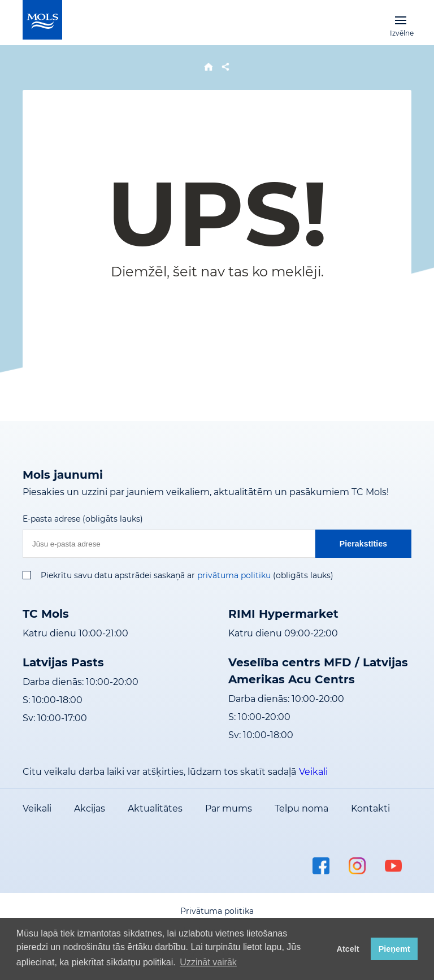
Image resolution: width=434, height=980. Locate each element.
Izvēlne (401, 20)
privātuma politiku (234, 575)
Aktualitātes (155, 808)
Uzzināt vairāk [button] (208, 962)
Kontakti (370, 808)
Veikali (313, 772)
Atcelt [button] (348, 949)
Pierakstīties (364, 544)
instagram (357, 866)
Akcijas (90, 808)
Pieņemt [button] (394, 949)
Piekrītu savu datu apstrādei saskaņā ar (118, 575)
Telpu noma (301, 808)
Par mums (229, 808)
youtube (393, 866)
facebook (321, 866)
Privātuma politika (217, 911)
